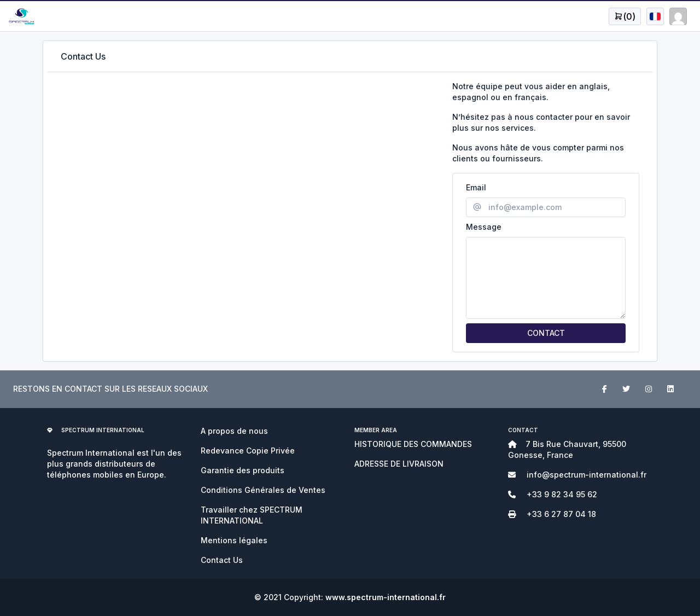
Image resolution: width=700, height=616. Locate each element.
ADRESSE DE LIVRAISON (399, 464)
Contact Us (222, 560)
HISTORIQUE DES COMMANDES (413, 444)
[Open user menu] (625, 16)
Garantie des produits (243, 470)
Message (484, 227)
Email (476, 187)
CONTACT (546, 333)
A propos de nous (234, 431)
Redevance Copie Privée (248, 451)
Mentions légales (234, 540)
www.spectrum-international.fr (386, 597)
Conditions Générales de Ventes (263, 490)
